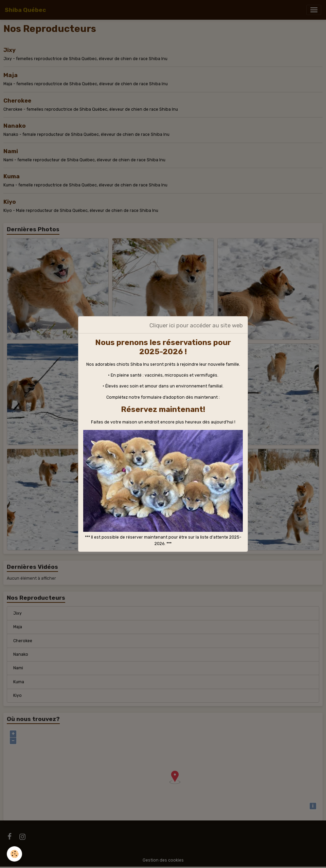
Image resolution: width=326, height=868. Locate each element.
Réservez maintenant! (163, 409)
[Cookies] (14, 854)
